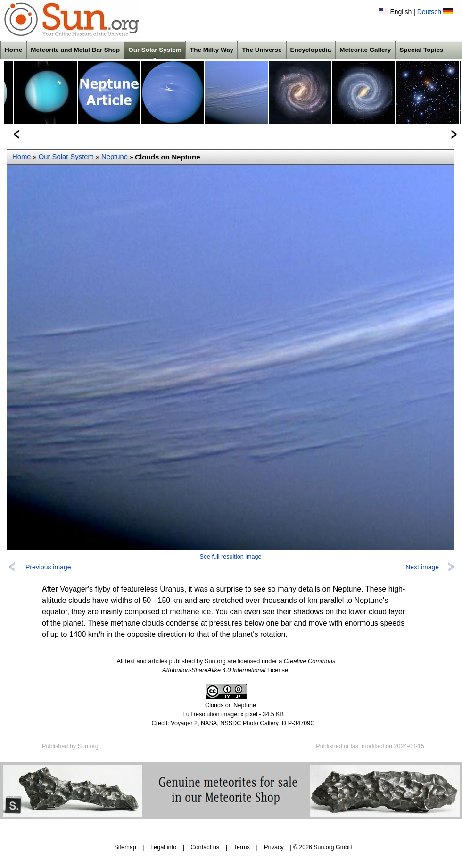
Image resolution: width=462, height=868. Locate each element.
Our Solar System (155, 50)
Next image (422, 567)
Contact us (205, 847)
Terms (242, 847)
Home (13, 50)
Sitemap (125, 847)
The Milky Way (212, 50)
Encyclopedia (311, 50)
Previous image (48, 567)
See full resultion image (231, 557)
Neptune (115, 157)
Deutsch (429, 12)
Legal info (163, 847)
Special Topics (421, 50)
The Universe (262, 50)
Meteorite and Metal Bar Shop (75, 50)
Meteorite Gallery (365, 50)
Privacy (274, 847)
